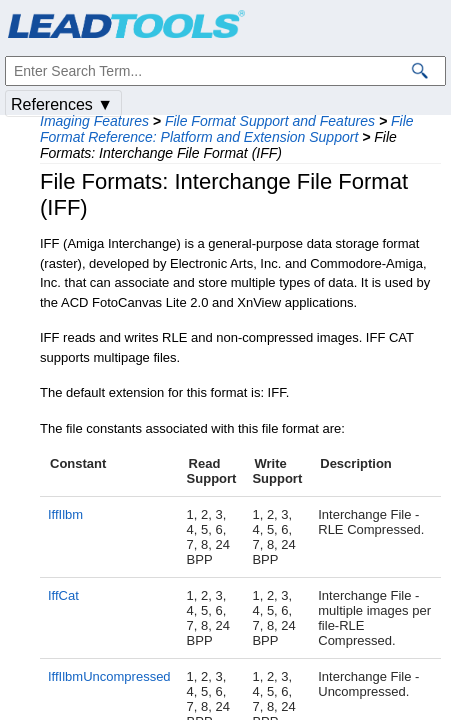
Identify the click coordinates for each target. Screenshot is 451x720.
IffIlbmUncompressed (109, 676)
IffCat (63, 595)
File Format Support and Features (270, 121)
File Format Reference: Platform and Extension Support (227, 129)
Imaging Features (94, 121)
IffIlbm (65, 514)
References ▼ (62, 104)
